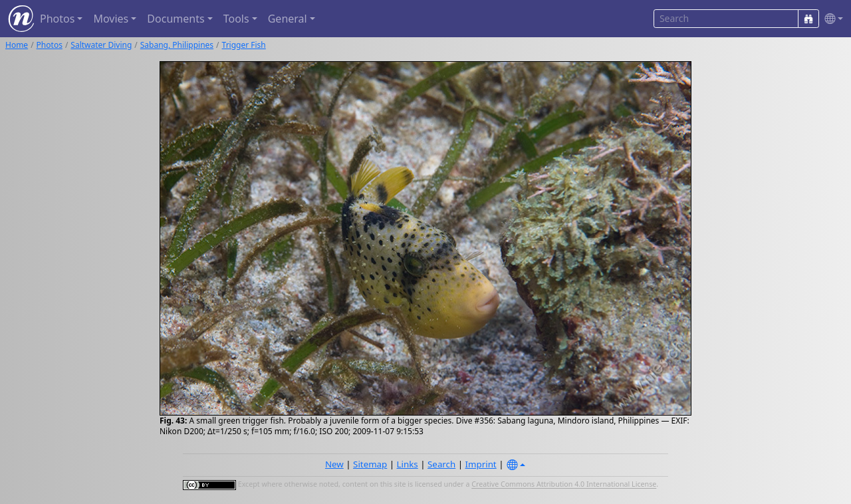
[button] (831, 19)
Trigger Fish (244, 45)
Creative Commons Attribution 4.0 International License (564, 485)
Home (17, 45)
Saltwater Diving (101, 45)
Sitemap (370, 464)
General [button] (288, 19)
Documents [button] (176, 19)
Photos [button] (57, 19)
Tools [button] (236, 19)
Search (441, 464)
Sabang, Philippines (177, 45)
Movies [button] (111, 19)
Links (408, 464)
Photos (50, 45)
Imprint (481, 464)
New (334, 464)
